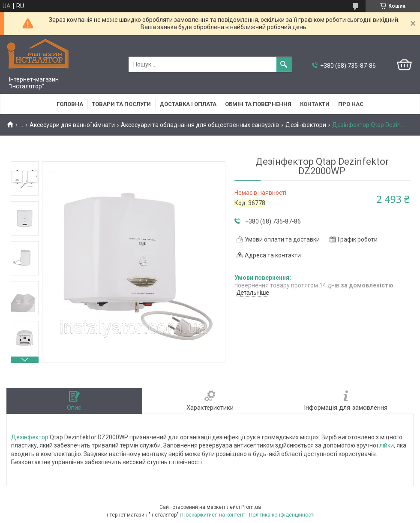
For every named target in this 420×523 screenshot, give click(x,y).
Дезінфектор (30, 437)
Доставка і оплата (188, 104)
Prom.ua (251, 507)
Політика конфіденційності (282, 515)
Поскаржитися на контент (214, 515)
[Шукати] (284, 64)
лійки (387, 445)
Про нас (351, 104)
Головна (70, 104)
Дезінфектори (306, 125)
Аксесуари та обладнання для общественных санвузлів (200, 125)
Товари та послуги (121, 104)
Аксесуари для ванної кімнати (72, 125)
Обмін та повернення (258, 104)
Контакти (315, 104)
